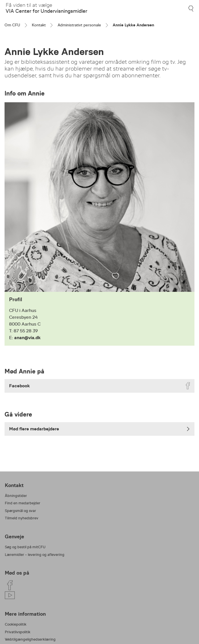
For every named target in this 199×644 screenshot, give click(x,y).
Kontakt (39, 25)
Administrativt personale (79, 25)
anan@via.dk (27, 338)
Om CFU (12, 25)
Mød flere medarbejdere (99, 429)
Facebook (100, 386)
